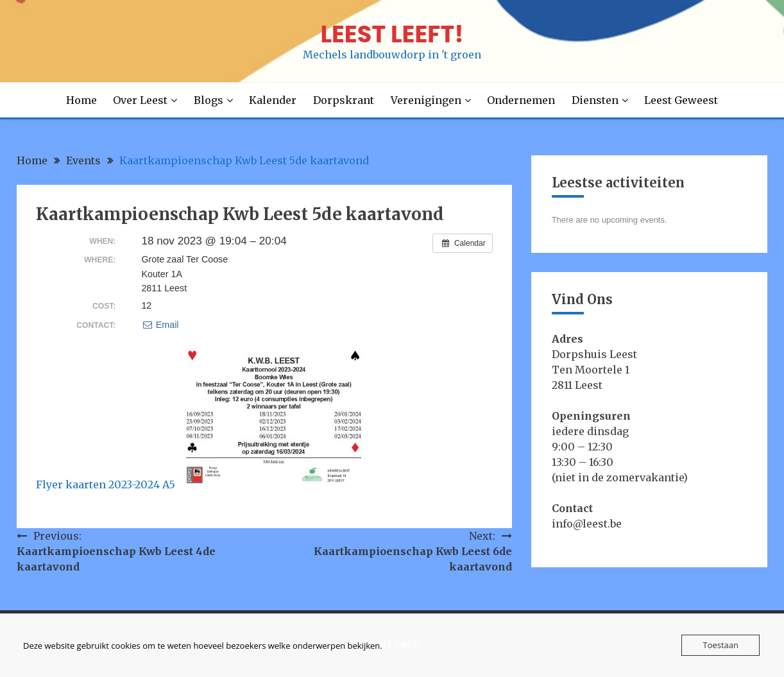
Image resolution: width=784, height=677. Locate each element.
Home (81, 100)
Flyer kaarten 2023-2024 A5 (106, 484)
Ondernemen (521, 100)
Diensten (595, 100)
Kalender (273, 100)
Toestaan (720, 645)
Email (160, 325)
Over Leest (140, 100)
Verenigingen (426, 100)
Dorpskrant (344, 100)
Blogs (209, 100)
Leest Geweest (681, 100)
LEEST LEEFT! (392, 34)
